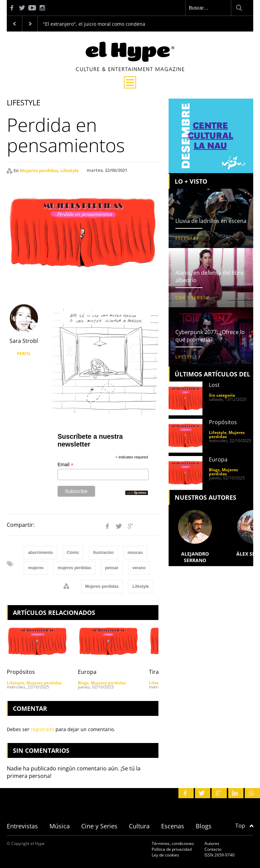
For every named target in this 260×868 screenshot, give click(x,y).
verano (139, 568)
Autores (212, 843)
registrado (42, 729)
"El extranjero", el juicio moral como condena (94, 24)
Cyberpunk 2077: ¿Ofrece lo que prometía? (210, 336)
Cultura (139, 826)
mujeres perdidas (74, 568)
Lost (214, 385)
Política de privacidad (172, 849)
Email (66, 465)
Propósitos (21, 672)
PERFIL (24, 354)
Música (60, 826)
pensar (112, 568)
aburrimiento (40, 553)
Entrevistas (22, 826)
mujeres (36, 568)
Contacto (213, 849)
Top (244, 826)
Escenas (186, 238)
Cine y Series (191, 298)
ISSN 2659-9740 (220, 855)
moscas (135, 553)
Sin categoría (222, 395)
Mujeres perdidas (39, 170)
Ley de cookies (165, 855)
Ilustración (103, 553)
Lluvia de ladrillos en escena (211, 221)
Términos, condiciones (173, 843)
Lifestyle (70, 170)
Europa (87, 672)
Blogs (83, 683)
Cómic (73, 553)
